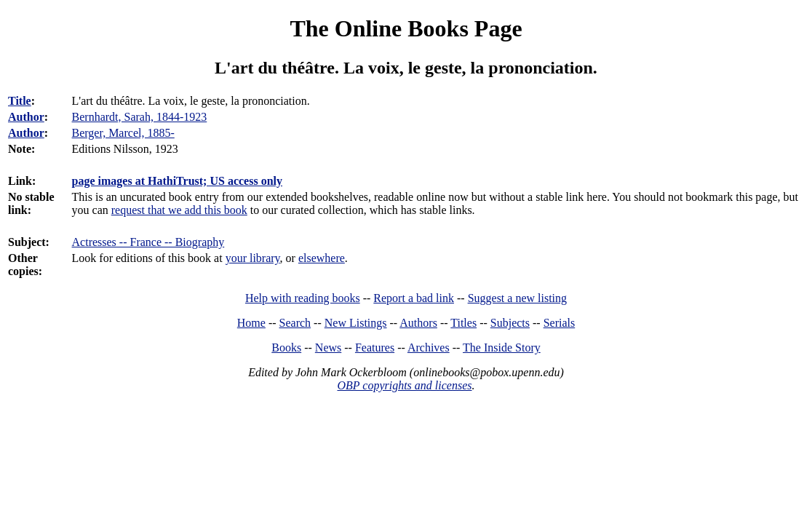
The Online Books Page (406, 28)
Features (375, 348)
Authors (418, 323)
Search (295, 323)
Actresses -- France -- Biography (148, 242)
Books (286, 348)
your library (253, 258)
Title (20, 101)
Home (251, 323)
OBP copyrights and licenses (404, 385)
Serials (560, 323)
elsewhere (322, 258)
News (328, 348)
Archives (429, 348)
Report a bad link (414, 298)
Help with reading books (303, 298)
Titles (463, 323)
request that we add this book (179, 210)
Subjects (510, 323)
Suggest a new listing (517, 298)
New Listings (356, 323)
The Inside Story (502, 348)
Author (26, 117)
